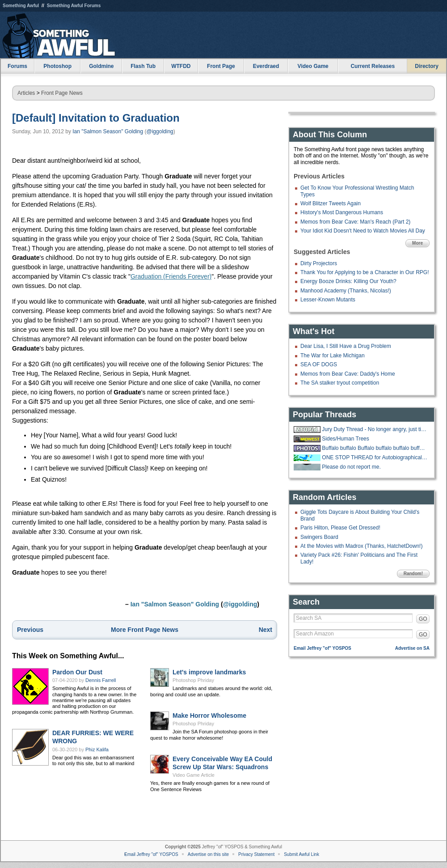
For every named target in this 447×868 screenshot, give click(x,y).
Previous (30, 630)
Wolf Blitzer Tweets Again (331, 203)
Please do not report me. (351, 467)
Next (266, 630)
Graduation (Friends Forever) (171, 276)
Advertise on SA (412, 648)
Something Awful (21, 6)
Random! (413, 574)
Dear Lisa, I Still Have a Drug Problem (346, 346)
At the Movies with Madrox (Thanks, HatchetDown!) (361, 546)
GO (423, 619)
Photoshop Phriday (193, 680)
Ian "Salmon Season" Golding (108, 131)
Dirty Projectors (319, 263)
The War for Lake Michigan (333, 356)
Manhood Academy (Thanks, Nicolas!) (346, 291)
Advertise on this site (208, 854)
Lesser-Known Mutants (328, 300)
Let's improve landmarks (209, 672)
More (417, 243)
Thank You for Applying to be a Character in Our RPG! (365, 272)
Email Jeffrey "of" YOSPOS (323, 648)
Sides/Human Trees (345, 439)
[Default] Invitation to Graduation (96, 118)
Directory (427, 66)
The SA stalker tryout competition (340, 383)
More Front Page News (145, 630)
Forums (17, 66)
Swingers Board (319, 537)
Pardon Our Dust (77, 672)
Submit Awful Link (302, 854)
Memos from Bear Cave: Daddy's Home (348, 374)
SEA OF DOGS (319, 364)
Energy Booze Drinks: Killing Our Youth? (348, 281)
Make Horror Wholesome (209, 716)
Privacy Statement (256, 854)
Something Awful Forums (74, 6)
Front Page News (62, 93)
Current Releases (373, 66)
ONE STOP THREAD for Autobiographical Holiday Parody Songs (375, 457)
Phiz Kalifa (97, 749)
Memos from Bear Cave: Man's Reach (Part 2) (355, 222)
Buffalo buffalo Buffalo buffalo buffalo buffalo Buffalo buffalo (375, 448)
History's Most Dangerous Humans (342, 212)
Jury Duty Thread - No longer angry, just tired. (375, 429)
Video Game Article (194, 775)
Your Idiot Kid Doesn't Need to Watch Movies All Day (363, 231)
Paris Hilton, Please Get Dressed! (340, 528)
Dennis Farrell (101, 680)
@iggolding (160, 131)
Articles (26, 93)
